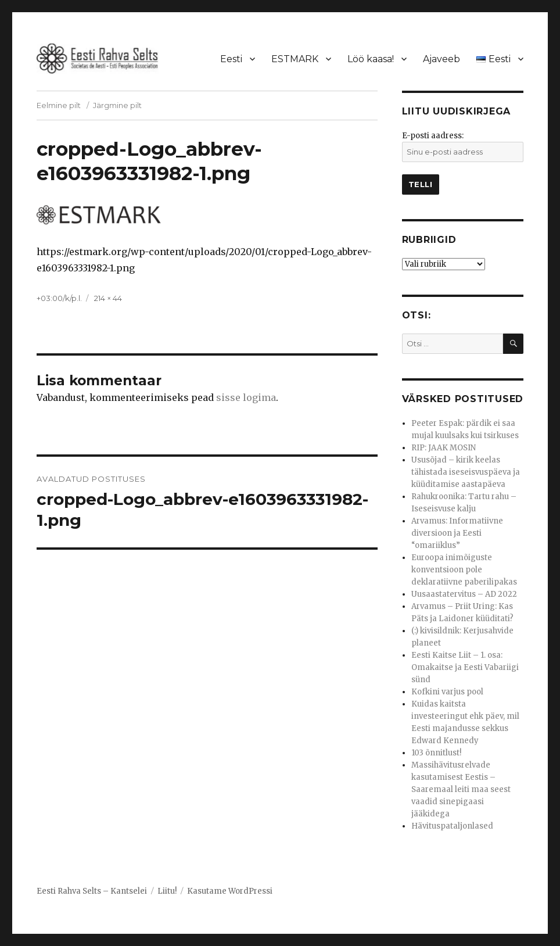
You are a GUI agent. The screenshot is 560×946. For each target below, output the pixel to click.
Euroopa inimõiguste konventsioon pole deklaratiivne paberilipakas (464, 570)
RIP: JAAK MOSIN (444, 448)
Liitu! (167, 891)
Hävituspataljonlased (452, 826)
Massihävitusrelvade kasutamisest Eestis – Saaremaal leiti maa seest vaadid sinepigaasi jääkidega (461, 789)
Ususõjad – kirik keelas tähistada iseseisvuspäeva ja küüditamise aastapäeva (466, 472)
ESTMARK (295, 59)
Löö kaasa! (371, 59)
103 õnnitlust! (436, 753)
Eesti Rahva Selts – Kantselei (92, 891)
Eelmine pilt (59, 105)
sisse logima (246, 397)
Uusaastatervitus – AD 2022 (464, 594)
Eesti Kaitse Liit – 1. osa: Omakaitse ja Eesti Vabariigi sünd (465, 667)
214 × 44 (108, 298)
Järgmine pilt (117, 105)
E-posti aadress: (433, 136)
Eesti (231, 59)
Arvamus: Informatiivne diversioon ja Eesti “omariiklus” (457, 533)
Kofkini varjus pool (447, 692)
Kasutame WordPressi (230, 891)
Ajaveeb (441, 59)
